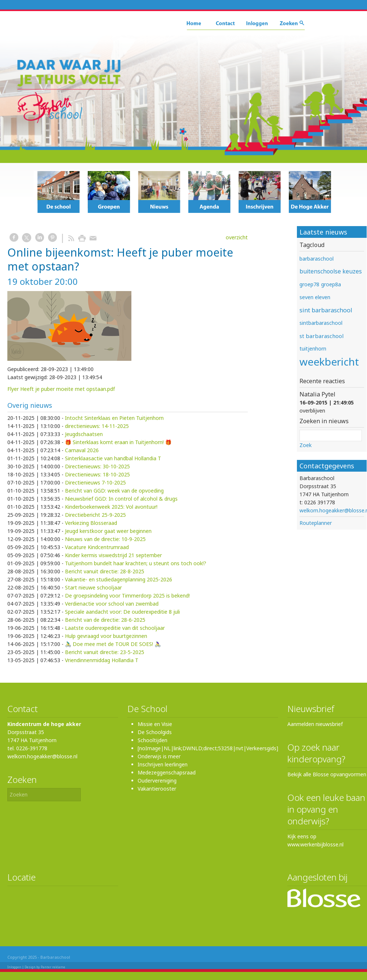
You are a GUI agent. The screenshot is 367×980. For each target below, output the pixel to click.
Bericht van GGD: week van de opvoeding (114, 491)
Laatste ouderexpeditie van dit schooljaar (115, 628)
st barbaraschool (321, 336)
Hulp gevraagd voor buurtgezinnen (106, 636)
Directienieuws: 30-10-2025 (97, 466)
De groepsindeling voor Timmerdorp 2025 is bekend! (127, 596)
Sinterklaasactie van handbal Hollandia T (113, 458)
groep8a (331, 284)
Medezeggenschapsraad (167, 772)
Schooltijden (152, 740)
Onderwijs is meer (159, 756)
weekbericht (329, 362)
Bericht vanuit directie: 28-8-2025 (105, 571)
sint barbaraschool (326, 310)
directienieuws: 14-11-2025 (97, 426)
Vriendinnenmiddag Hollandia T (102, 660)
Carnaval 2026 (82, 450)
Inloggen (14, 967)
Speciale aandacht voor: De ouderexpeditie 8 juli (122, 612)
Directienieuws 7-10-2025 (95, 482)
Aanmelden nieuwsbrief (315, 724)
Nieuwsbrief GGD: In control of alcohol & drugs (121, 499)
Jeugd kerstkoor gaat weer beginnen (108, 531)
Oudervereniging (157, 781)
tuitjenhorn (313, 349)
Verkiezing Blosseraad (91, 523)
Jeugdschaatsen (84, 434)
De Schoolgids (155, 732)
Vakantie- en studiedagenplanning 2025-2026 (119, 579)
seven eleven (315, 297)
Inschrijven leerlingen (163, 764)
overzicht (237, 237)
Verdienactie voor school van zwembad (112, 604)
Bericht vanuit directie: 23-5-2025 (105, 652)
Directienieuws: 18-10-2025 (97, 474)
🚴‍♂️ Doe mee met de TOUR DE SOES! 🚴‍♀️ (113, 644)
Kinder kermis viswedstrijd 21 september (113, 555)
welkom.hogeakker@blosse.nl (42, 756)
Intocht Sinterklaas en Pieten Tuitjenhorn (114, 418)
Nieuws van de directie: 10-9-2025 (105, 539)
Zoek (306, 445)
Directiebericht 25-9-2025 (95, 515)
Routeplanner (316, 523)
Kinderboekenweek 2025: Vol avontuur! (111, 507)
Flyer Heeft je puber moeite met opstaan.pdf (61, 389)
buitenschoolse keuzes (331, 271)
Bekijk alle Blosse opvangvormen (327, 774)
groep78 (309, 284)
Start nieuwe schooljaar (93, 587)
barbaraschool (317, 259)
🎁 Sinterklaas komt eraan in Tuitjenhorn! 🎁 (118, 442)
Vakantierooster (157, 789)
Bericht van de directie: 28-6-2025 (105, 620)
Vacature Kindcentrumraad (97, 547)
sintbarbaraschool (321, 323)
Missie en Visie (155, 724)
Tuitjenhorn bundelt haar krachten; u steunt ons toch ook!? (136, 563)
